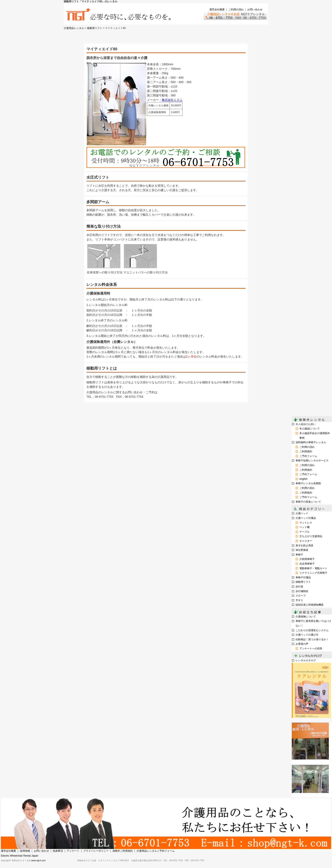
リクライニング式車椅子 (313, 573)
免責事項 (58, 851)
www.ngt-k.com (39, 860)
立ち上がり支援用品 (311, 536)
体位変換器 (302, 550)
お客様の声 (302, 644)
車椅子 (299, 555)
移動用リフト (95, 28)
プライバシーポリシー (96, 851)
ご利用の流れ (236, 10)
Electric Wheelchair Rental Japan (20, 856)
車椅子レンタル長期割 (308, 483)
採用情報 (25, 851)
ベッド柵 (304, 527)
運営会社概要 (217, 10)
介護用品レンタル (74, 28)
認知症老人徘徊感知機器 (310, 605)
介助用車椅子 (307, 559)
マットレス (306, 523)
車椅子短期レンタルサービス (312, 461)
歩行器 (299, 587)
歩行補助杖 (302, 591)
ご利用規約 (306, 451)
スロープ (301, 596)
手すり (299, 600)
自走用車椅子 (307, 564)
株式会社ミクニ (172, 100)
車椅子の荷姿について (308, 502)
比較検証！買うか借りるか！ (312, 639)
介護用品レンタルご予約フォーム (156, 851)
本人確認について (310, 429)
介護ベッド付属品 (306, 518)
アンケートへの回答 (311, 649)
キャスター (306, 541)
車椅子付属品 (303, 577)
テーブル (304, 532)
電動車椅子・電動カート (313, 568)
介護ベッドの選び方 (307, 635)
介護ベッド (302, 513)
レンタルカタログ (306, 660)
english (303, 479)
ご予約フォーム (308, 456)
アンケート (73, 851)
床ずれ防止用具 (304, 546)
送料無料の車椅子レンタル (311, 442)
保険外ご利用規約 (123, 851)
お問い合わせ (255, 10)
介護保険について (306, 617)
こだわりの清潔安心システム (312, 630)
